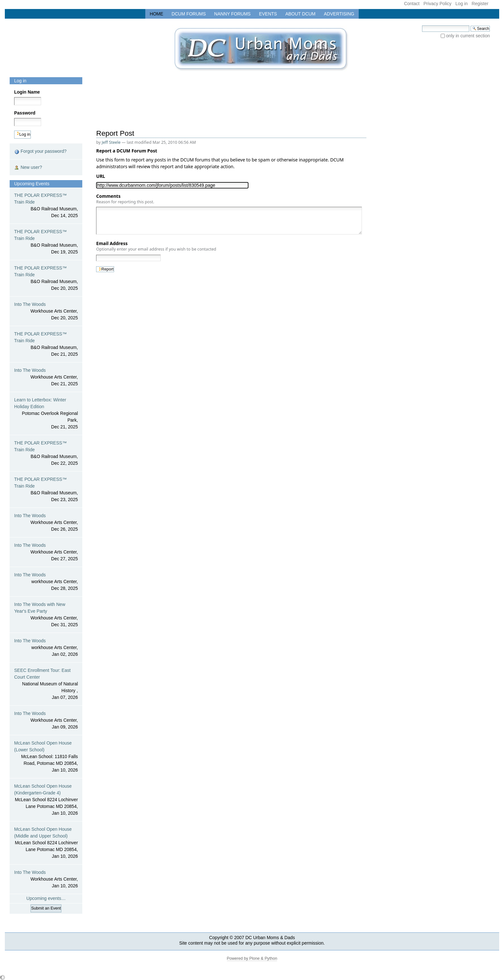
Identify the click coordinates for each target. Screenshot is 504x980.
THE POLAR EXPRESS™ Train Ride (46, 206)
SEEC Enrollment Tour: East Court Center (46, 684)
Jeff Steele (111, 142)
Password (25, 113)
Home (157, 14)
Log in (462, 4)
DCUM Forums (189, 14)
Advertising (339, 14)
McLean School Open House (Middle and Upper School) (46, 843)
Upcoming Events (32, 184)
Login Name (27, 92)
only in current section (468, 36)
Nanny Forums (232, 14)
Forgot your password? (40, 151)
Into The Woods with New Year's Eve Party (46, 615)
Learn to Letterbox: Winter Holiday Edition (46, 414)
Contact (412, 4)
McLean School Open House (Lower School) (46, 757)
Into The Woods (46, 311)
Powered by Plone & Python (252, 958)
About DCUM (301, 14)
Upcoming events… (46, 898)
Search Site (422, 25)
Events (268, 14)
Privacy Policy (437, 4)
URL (102, 176)
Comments (125, 199)
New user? (28, 167)
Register (480, 4)
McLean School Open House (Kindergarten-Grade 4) (46, 800)
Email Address (156, 246)
